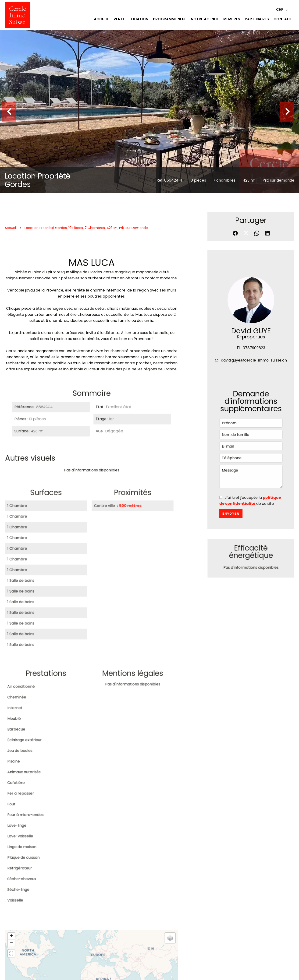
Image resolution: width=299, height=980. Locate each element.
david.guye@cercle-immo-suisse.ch (254, 362)
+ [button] (13, 941)
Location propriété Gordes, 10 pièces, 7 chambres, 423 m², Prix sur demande (86, 228)
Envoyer (231, 517)
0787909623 (254, 350)
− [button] (13, 948)
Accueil (11, 228)
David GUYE (251, 334)
